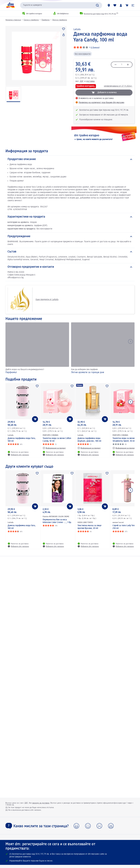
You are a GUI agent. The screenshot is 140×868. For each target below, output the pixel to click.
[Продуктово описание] (70, 159)
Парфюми (46, 20)
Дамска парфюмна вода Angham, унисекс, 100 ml (89, 440)
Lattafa (77, 29)
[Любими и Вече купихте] (115, 5)
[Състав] (70, 252)
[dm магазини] (109, 5)
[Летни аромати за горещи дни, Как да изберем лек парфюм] (103, 348)
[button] (133, 5)
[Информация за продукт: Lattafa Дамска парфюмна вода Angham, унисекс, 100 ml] (89, 448)
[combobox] (61, 5)
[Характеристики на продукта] (70, 217)
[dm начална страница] (10, 5)
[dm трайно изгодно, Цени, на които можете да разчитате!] (104, 137)
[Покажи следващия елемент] (130, 402)
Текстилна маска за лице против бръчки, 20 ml (89, 527)
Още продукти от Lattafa (33, 300)
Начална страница (13, 20)
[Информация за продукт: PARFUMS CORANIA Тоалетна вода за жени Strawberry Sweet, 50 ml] (124, 448)
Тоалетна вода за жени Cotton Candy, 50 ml (57, 440)
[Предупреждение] (70, 236)
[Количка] (127, 5)
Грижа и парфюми (31, 20)
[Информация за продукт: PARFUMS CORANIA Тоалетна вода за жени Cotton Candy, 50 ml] (54, 448)
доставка (90, 81)
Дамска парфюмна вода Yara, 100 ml (22, 440)
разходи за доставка (41, 803)
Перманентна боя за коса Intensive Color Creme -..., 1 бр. (57, 521)
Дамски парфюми (60, 20)
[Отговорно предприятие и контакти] (70, 267)
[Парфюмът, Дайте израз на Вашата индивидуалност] (37, 348)
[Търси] (97, 5)
